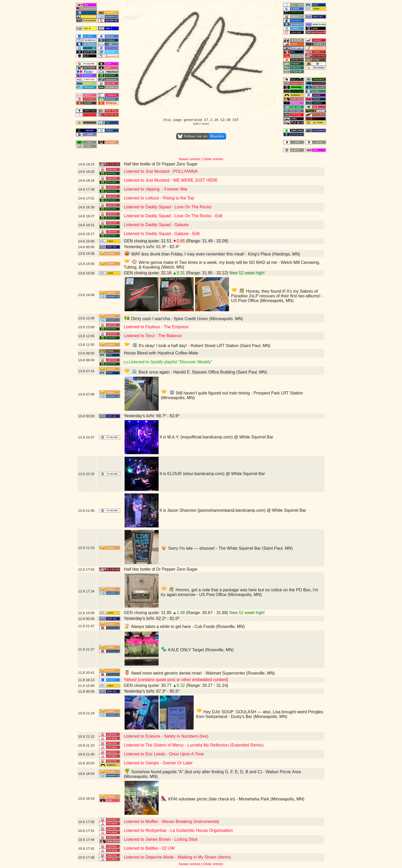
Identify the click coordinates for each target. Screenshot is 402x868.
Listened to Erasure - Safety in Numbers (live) (166, 736)
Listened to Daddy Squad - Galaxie (156, 225)
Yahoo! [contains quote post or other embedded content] (176, 680)
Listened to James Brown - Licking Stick (161, 839)
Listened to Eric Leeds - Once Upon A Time (164, 754)
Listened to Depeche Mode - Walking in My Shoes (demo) (177, 857)
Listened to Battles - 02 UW (149, 848)
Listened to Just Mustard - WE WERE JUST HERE (171, 180)
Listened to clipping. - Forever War (156, 189)
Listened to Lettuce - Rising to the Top (159, 198)
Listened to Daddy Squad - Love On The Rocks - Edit (173, 216)
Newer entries (189, 159)
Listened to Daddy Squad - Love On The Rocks (168, 207)
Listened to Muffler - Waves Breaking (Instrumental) (172, 822)
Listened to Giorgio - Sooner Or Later (158, 763)
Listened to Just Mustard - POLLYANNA (161, 171)
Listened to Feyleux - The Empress (156, 327)
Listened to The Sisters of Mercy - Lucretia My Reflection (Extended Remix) (194, 745)
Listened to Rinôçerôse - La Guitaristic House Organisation (178, 830)
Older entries (213, 159)
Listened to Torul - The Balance (153, 336)
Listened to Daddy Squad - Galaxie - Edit (162, 234)
